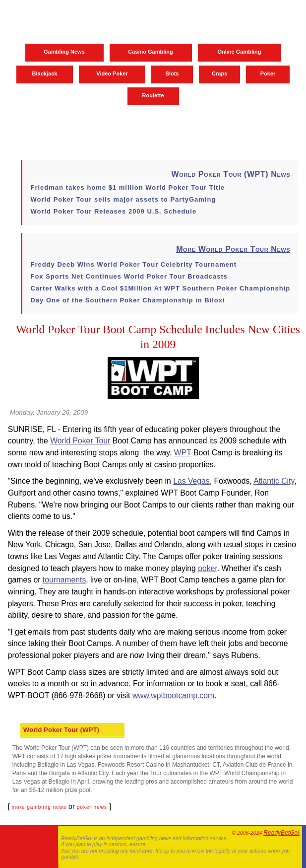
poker (208, 568)
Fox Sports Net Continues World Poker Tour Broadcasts (129, 276)
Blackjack (45, 73)
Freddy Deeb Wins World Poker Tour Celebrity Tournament (133, 264)
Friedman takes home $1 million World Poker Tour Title (127, 187)
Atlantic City (274, 481)
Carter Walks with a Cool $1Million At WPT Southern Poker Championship (160, 288)
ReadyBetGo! (281, 833)
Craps (219, 73)
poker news (92, 807)
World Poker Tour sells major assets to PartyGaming (123, 199)
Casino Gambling (150, 52)
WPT (183, 453)
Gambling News (64, 52)
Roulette (153, 95)
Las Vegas (191, 481)
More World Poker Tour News (233, 249)
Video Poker (112, 73)
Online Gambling (239, 52)
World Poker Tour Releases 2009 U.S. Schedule (113, 211)
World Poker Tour (80, 441)
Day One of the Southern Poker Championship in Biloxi (127, 300)
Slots (172, 73)
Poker (268, 73)
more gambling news (39, 807)
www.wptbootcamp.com (173, 695)
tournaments (64, 580)
